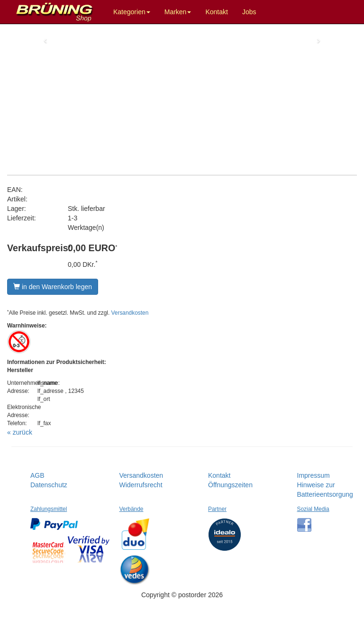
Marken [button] (178, 12)
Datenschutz (49, 485)
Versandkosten (130, 313)
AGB (37, 475)
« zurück (20, 432)
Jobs (249, 12)
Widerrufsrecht (141, 485)
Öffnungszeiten (230, 485)
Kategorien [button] (132, 12)
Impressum (314, 475)
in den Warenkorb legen (53, 287)
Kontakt (216, 12)
